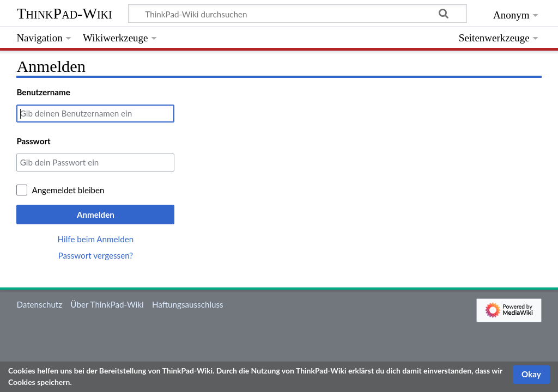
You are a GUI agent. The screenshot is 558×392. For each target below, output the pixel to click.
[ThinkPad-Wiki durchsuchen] (298, 14)
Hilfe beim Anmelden (96, 239)
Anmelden (96, 215)
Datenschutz (39, 304)
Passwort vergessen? (96, 255)
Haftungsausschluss (188, 304)
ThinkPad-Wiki (64, 13)
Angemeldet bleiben (68, 190)
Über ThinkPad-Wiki (107, 304)
